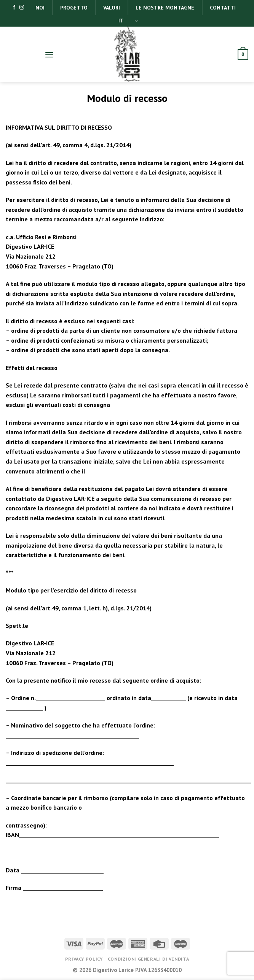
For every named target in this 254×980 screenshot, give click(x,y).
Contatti (223, 8)
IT (128, 21)
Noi (40, 8)
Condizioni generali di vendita (148, 959)
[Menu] (49, 55)
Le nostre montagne (165, 8)
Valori (112, 8)
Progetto (74, 8)
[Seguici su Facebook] (14, 8)
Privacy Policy (84, 959)
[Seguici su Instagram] (22, 8)
